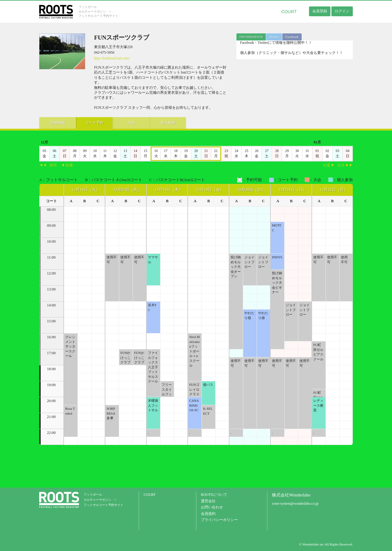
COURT (289, 12)
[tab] (251, 37)
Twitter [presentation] (274, 37)
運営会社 (208, 501)
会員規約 (208, 514)
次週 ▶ (329, 165)
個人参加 (168, 123)
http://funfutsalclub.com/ (112, 58)
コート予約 (94, 123)
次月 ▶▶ (345, 165)
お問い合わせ (212, 507)
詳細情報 (58, 123)
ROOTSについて (214, 495)
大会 (131, 123)
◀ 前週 (67, 165)
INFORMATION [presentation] (251, 37)
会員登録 (320, 11)
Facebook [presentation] (292, 37)
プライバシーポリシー (219, 520)
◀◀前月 (48, 165)
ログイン (342, 11)
